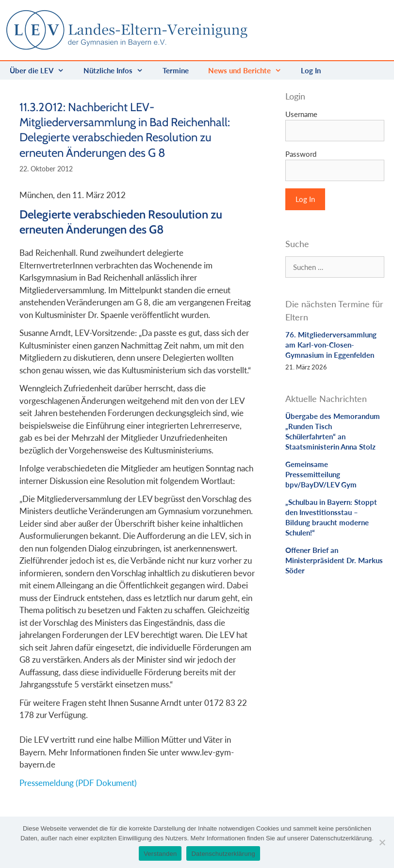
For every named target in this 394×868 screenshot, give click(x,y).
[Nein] (382, 842)
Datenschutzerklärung (223, 854)
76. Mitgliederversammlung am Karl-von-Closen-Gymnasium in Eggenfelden (331, 345)
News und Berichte (250, 70)
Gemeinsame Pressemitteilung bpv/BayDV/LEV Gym (321, 474)
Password (301, 154)
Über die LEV (42, 70)
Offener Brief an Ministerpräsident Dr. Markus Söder (334, 560)
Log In (311, 70)
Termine (176, 70)
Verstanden (160, 854)
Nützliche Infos (118, 70)
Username (301, 114)
